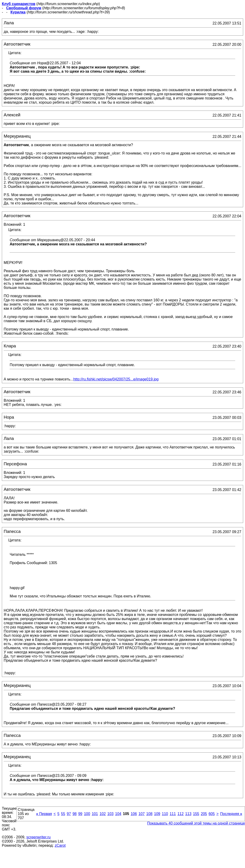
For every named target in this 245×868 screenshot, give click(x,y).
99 (80, 814)
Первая (44, 814)
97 (69, 814)
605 (212, 814)
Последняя (231, 814)
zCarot (60, 845)
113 (188, 814)
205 (204, 814)
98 (75, 814)
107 (142, 814)
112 (181, 814)
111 (173, 814)
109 (157, 814)
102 (103, 814)
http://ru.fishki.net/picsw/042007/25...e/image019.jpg (116, 379)
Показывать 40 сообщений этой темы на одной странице (196, 823)
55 (63, 814)
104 (118, 814)
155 (196, 814)
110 (165, 814)
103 (110, 814)
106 (134, 814)
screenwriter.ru (38, 837)
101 (95, 814)
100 (87, 814)
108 (149, 814)
